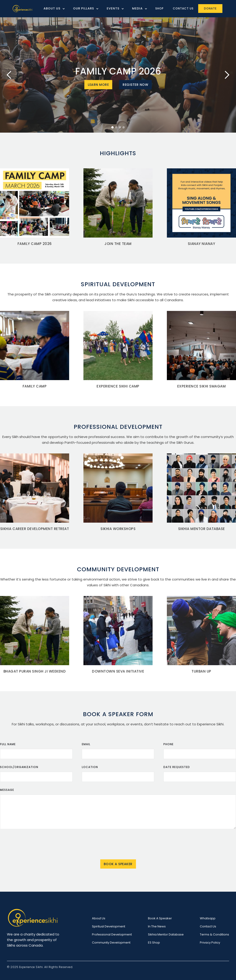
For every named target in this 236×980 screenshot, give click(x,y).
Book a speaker (160, 918)
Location (90, 767)
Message (7, 790)
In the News (157, 926)
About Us (99, 918)
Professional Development (112, 934)
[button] (53, 9)
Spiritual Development (109, 926)
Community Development (111, 943)
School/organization (19, 767)
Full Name (8, 744)
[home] (22, 9)
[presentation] (118, 844)
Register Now (135, 85)
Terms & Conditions (214, 934)
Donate (210, 8)
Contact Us (183, 8)
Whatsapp (208, 918)
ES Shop (154, 943)
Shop (159, 8)
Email (86, 744)
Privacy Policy (210, 943)
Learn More (98, 85)
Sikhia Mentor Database (166, 934)
